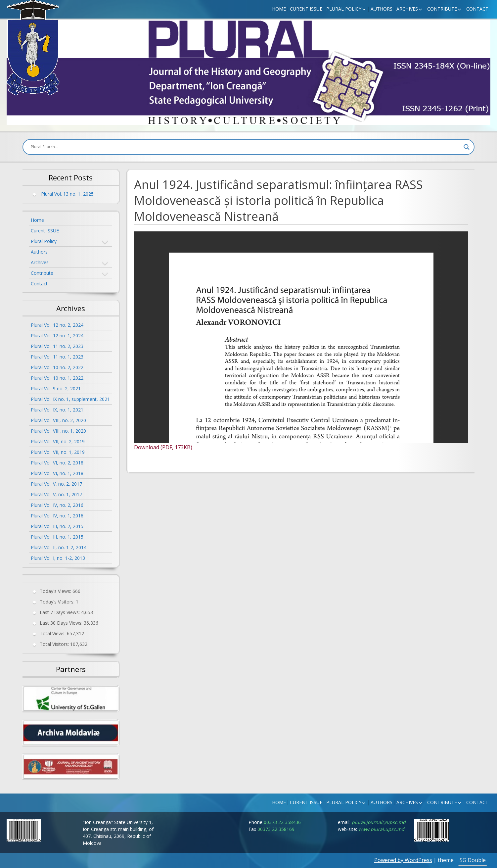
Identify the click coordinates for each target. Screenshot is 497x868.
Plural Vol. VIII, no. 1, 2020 (58, 431)
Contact (477, 9)
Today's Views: (56, 591)
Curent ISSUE (306, 9)
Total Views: (53, 633)
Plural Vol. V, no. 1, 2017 (56, 494)
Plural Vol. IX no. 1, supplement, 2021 (70, 399)
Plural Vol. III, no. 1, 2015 (57, 537)
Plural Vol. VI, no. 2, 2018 (57, 463)
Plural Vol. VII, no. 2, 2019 (58, 441)
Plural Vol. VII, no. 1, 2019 (58, 452)
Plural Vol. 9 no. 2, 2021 (56, 388)
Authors (382, 9)
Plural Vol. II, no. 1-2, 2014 (59, 547)
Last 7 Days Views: (60, 612)
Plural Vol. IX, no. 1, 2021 (57, 410)
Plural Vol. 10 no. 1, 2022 (57, 378)
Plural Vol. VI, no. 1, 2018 (57, 473)
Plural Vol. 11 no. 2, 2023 (57, 346)
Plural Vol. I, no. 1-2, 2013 (58, 558)
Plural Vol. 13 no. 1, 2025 (67, 194)
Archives (407, 9)
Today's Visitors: (58, 602)
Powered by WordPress (403, 860)
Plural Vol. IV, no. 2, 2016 (57, 505)
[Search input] (246, 147)
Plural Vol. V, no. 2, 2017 (56, 484)
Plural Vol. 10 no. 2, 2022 (57, 367)
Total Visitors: (55, 644)
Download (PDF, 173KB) (163, 447)
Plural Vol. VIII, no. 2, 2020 (58, 420)
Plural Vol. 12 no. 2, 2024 (57, 325)
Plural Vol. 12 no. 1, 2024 (57, 336)
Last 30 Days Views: (62, 623)
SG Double (473, 860)
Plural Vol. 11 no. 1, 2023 (57, 357)
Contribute (442, 9)
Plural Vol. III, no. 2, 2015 (57, 526)
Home (279, 9)
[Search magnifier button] (467, 147)
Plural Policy (344, 9)
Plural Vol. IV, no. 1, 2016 (57, 516)
